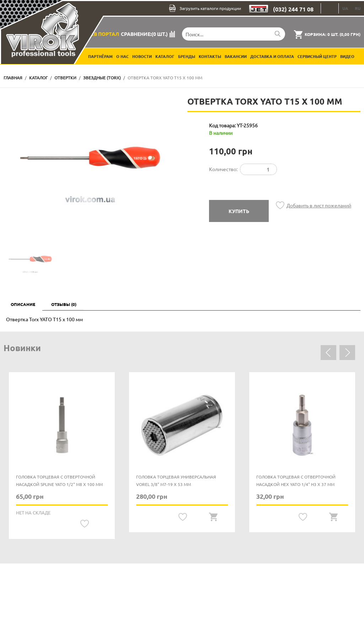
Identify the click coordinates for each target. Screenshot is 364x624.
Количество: (223, 169)
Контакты (210, 56)
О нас (122, 56)
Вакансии (236, 56)
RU (358, 8)
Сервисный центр (317, 56)
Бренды (187, 56)
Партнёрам (100, 56)
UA (345, 8)
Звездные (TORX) (102, 78)
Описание (23, 304)
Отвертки (65, 78)
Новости (142, 56)
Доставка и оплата (272, 56)
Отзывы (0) (64, 304)
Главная (13, 78)
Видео (347, 56)
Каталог (165, 56)
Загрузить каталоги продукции (205, 8)
